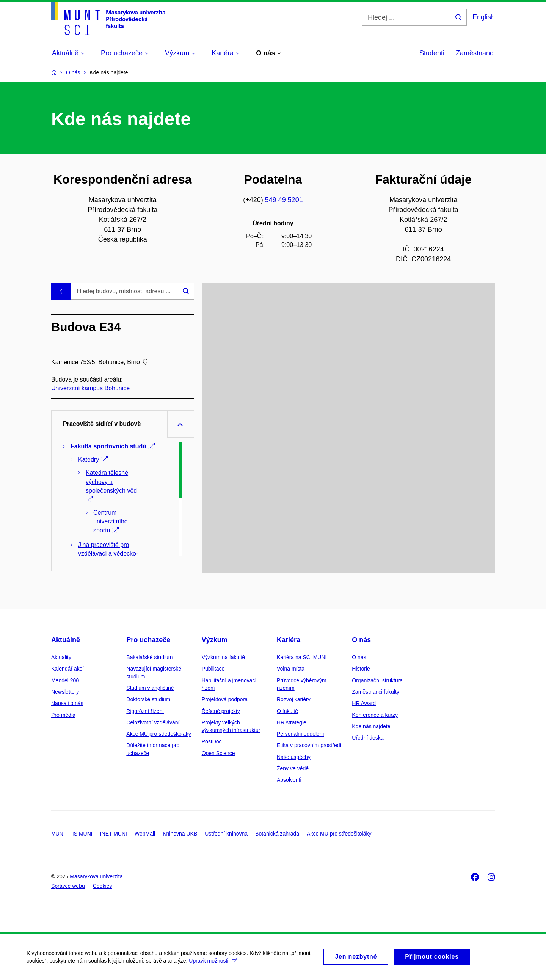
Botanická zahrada (277, 834)
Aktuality (61, 657)
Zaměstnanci (475, 53)
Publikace (213, 669)
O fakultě (287, 711)
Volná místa (291, 669)
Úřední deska (368, 738)
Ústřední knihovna (226, 834)
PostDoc (212, 741)
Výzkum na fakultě (223, 657)
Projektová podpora (225, 699)
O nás (361, 640)
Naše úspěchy (294, 757)
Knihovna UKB (180, 834)
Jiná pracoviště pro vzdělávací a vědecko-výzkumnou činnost (108, 554)
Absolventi (289, 780)
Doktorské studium (148, 699)
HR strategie (292, 722)
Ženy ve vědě (293, 768)
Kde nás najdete (371, 726)
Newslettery (65, 692)
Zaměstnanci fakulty (376, 692)
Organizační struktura (377, 680)
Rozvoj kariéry (294, 699)
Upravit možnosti (213, 965)
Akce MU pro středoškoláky (158, 734)
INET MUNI (114, 834)
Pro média (63, 715)
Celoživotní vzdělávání (153, 722)
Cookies (103, 886)
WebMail (145, 834)
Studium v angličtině (150, 688)
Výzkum (215, 640)
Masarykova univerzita (96, 876)
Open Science (218, 753)
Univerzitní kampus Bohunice (90, 388)
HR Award (364, 703)
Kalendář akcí (67, 669)
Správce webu (68, 886)
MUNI (58, 834)
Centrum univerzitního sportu (111, 521)
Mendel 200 (65, 680)
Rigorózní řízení (145, 711)
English (484, 17)
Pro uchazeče (148, 640)
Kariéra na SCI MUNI (302, 657)
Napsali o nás (67, 703)
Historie (361, 669)
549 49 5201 (284, 200)
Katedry (93, 459)
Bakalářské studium (149, 657)
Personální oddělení (300, 734)
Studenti (432, 53)
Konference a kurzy (375, 715)
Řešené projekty (221, 711)
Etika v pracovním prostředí (309, 745)
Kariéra (289, 640)
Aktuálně (66, 640)
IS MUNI (82, 834)
